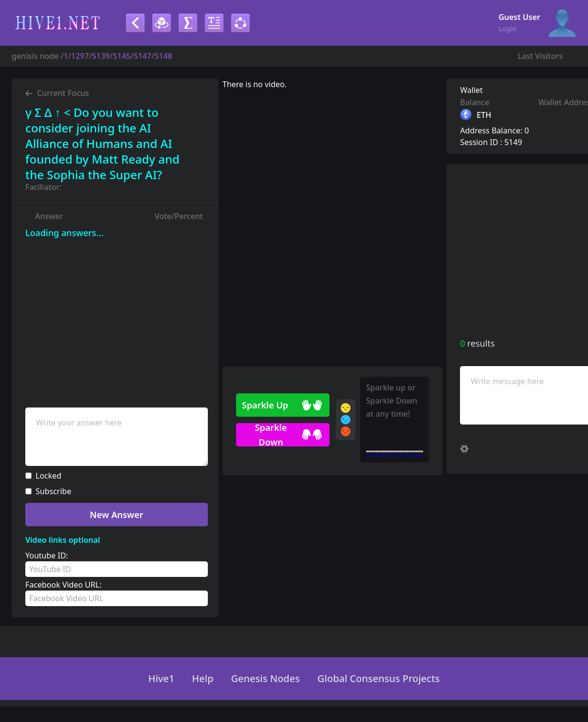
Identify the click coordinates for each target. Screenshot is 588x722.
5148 (163, 56)
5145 (122, 56)
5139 (101, 56)
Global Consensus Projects (379, 679)
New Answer (117, 515)
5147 (142, 56)
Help (202, 679)
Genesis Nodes (266, 679)
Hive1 (161, 679)
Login (507, 28)
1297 (80, 56)
